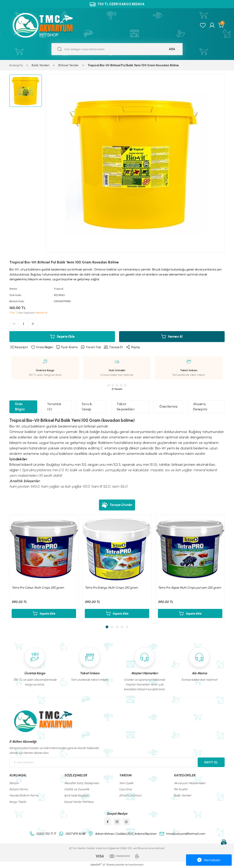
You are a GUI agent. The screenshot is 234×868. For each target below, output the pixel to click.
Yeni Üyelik (126, 783)
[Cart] (221, 25)
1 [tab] (107, 627)
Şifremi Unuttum (130, 795)
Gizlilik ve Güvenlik (77, 789)
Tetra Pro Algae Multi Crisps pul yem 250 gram (189, 587)
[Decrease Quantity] (14, 324)
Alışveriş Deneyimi (200, 407)
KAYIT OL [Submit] (211, 762)
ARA (172, 49)
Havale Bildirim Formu (24, 795)
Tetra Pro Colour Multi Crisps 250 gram (38, 587)
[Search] (117, 49)
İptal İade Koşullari (76, 795)
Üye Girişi (125, 789)
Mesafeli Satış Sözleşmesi (82, 783)
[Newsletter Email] (102, 762)
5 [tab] (127, 627)
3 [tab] (117, 627)
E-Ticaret (109, 865)
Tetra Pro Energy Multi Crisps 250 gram (111, 587)
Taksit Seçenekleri (126, 407)
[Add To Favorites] (42, 347)
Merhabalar (209, 860)
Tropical (58, 289)
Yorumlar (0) (54, 407)
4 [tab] (122, 627)
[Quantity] (23, 324)
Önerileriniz (168, 407)
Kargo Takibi (18, 802)
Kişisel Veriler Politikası (79, 802)
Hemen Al (172, 337)
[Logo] (48, 25)
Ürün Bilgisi (20, 407)
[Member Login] (212, 25)
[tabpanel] (44, 568)
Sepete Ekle (62, 337)
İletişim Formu (19, 789)
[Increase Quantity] (33, 324)
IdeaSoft (96, 864)
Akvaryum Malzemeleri (190, 783)
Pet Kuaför (181, 789)
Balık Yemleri (183, 795)
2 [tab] (112, 627)
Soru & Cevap (87, 407)
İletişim (14, 783)
